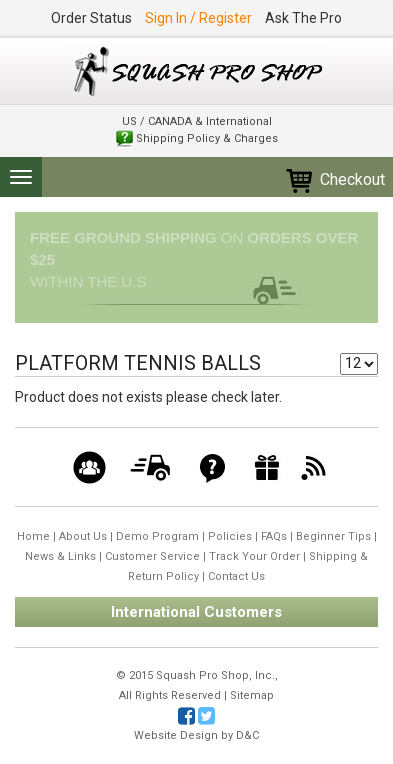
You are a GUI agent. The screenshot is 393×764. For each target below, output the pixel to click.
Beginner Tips (333, 536)
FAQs (274, 536)
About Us (83, 536)
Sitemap (252, 695)
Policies (230, 536)
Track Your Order (254, 556)
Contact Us (236, 576)
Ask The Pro (303, 18)
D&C (247, 735)
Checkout (334, 179)
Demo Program (157, 536)
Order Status (91, 18)
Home (33, 536)
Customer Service (152, 556)
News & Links (60, 556)
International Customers (196, 612)
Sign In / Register (198, 18)
